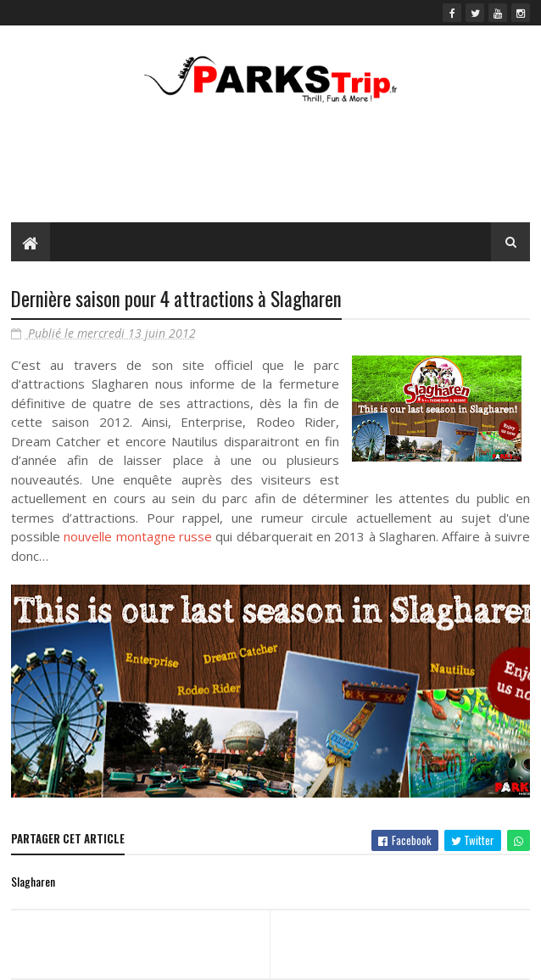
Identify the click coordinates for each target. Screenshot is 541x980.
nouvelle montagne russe (138, 536)
